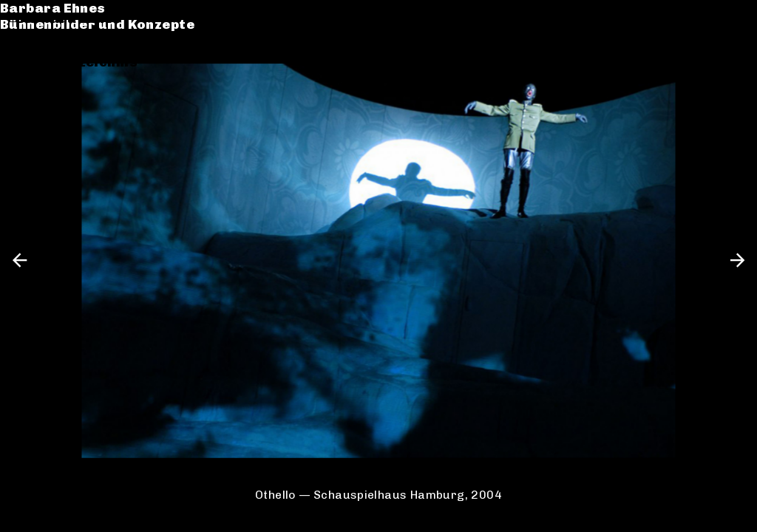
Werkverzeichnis (77, 62)
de (707, 18)
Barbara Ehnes (68, 18)
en (733, 18)
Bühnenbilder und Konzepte (113, 35)
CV (25, 79)
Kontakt (45, 95)
